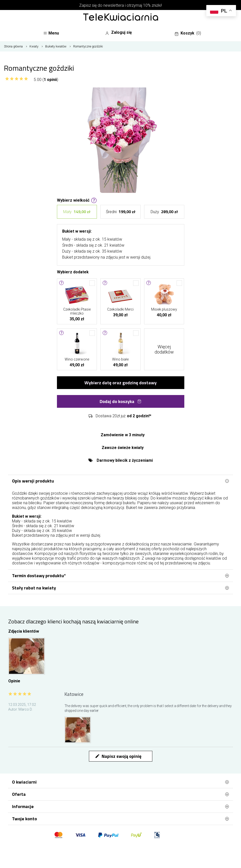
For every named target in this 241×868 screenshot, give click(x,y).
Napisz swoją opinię (118, 756)
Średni (121, 212)
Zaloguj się (119, 32)
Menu (51, 33)
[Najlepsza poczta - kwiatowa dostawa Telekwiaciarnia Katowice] (121, 17)
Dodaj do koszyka (120, 401)
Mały (77, 212)
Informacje (120, 807)
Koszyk (188, 33)
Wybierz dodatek (73, 272)
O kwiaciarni (120, 782)
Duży (164, 212)
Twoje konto (120, 819)
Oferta (120, 794)
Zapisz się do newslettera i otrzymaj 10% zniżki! (120, 5)
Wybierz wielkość (77, 200)
